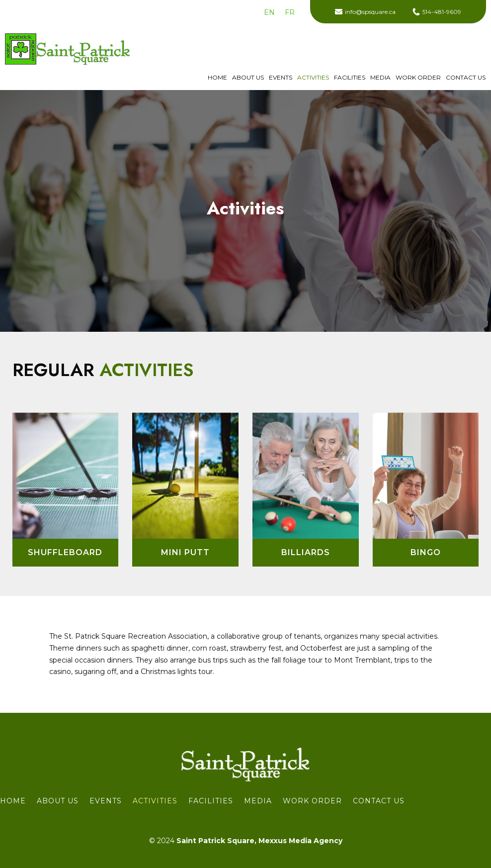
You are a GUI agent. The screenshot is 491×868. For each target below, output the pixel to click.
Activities (313, 78)
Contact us (466, 78)
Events (281, 78)
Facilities (350, 78)
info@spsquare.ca (370, 12)
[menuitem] (269, 12)
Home (217, 78)
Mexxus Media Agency (300, 841)
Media (380, 78)
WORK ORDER (418, 78)
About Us (248, 78)
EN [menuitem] (269, 12)
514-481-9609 (442, 12)
